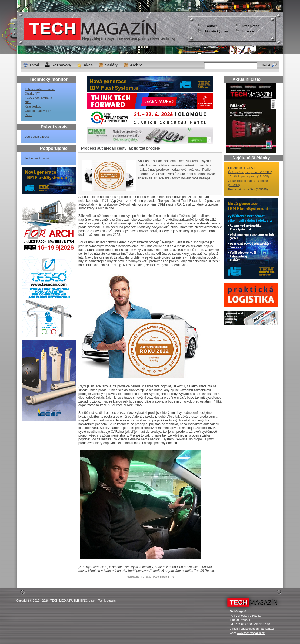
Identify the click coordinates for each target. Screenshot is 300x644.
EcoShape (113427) (241, 168)
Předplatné (251, 26)
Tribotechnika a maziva (40, 89)
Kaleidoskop (33, 106)
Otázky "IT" (32, 93)
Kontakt (211, 26)
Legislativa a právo (37, 137)
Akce (88, 65)
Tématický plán (216, 31)
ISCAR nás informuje (39, 98)
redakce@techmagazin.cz (257, 629)
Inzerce (248, 31)
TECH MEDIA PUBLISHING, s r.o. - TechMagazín (83, 601)
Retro (29, 115)
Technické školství (37, 158)
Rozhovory (61, 65)
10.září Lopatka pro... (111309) (249, 176)
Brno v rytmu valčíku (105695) (248, 189)
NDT (28, 102)
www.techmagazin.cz (251, 633)
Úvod (34, 65)
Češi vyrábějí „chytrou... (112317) (250, 172)
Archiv (136, 65)
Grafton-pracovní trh (38, 111)
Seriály (111, 65)
